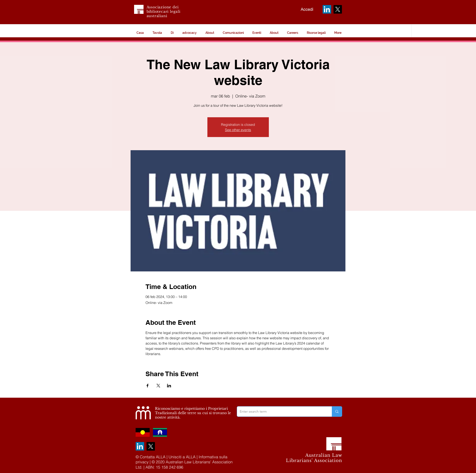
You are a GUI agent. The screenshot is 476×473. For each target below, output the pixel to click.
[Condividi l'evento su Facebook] (148, 386)
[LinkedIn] (327, 9)
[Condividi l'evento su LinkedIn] (169, 386)
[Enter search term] (281, 412)
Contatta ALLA (153, 457)
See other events (238, 130)
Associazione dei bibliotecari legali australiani (163, 11)
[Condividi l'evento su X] (158, 386)
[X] (338, 9)
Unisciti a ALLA (182, 457)
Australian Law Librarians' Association (314, 458)
